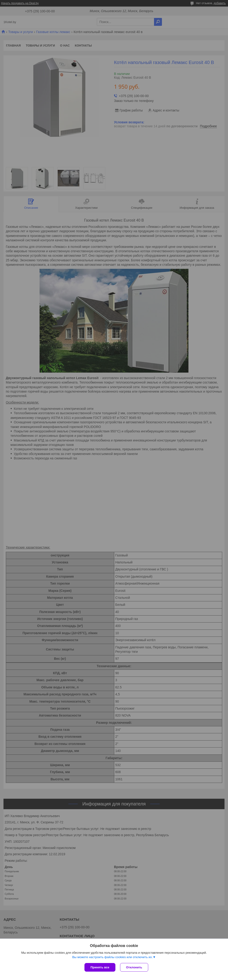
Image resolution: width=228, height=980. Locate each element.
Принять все (100, 967)
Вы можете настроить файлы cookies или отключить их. (112, 957)
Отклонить (134, 967)
